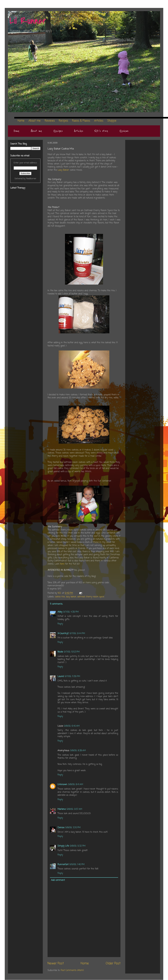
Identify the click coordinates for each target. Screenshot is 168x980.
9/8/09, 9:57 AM (74, 809)
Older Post (113, 964)
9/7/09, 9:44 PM (77, 634)
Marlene (62, 809)
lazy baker (71, 597)
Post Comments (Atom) (72, 970)
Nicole (60, 652)
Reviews (124, 131)
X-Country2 (63, 634)
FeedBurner (31, 179)
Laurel (61, 676)
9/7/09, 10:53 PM (72, 652)
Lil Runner (28, 21)
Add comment (58, 880)
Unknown (62, 785)
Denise (61, 828)
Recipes (58, 131)
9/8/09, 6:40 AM (72, 726)
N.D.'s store (101, 131)
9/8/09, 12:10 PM (73, 828)
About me (36, 131)
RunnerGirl (63, 865)
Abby (60, 612)
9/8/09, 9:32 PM (78, 846)
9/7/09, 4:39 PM (71, 612)
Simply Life (63, 846)
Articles (79, 131)
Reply (60, 624)
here (63, 564)
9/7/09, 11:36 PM (72, 676)
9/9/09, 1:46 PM (77, 865)
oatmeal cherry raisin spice (91, 597)
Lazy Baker (63, 170)
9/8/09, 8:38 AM (78, 751)
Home (16, 131)
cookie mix (60, 597)
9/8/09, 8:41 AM (76, 785)
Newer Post (56, 964)
